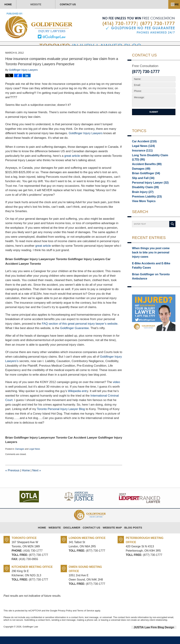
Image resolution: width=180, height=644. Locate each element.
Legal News (35, 457)
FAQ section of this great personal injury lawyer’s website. (80, 332)
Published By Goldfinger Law (139, 25)
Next (36, 478)
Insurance (141, 159)
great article (72, 164)
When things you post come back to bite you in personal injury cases (153, 261)
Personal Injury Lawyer (148, 192)
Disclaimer (75, 534)
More (172, 4)
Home (18, 4)
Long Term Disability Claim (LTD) (151, 165)
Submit (154, 120)
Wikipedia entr (77, 399)
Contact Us (96, 4)
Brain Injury (141, 202)
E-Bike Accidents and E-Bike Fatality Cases (153, 271)
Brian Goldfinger (144, 182)
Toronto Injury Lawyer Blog (39, 25)
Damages (20, 457)
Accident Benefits (145, 172)
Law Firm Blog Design (160, 635)
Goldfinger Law (30, 635)
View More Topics (142, 212)
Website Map (112, 534)
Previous (12, 478)
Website (55, 4)
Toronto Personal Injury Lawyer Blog (61, 417)
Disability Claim (144, 197)
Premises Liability (145, 207)
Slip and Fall (142, 187)
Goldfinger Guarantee (75, 336)
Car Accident (143, 149)
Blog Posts (131, 534)
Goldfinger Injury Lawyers (86, 141)
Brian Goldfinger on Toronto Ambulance (148, 281)
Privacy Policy (65, 619)
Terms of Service (86, 619)
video (116, 390)
